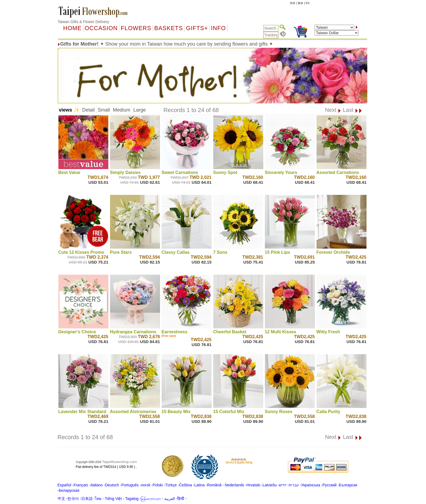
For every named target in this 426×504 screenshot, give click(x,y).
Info (218, 28)
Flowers (136, 28)
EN (308, 3)
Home (73, 28)
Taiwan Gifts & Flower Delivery (83, 22)
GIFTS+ (197, 28)
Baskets (169, 28)
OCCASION (101, 28)
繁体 (300, 3)
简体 (293, 3)
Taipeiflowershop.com (120, 462)
